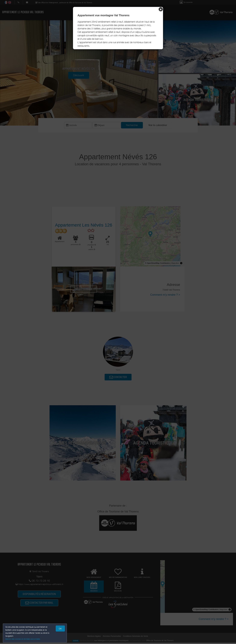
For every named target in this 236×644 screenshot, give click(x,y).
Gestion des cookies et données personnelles (23, 639)
